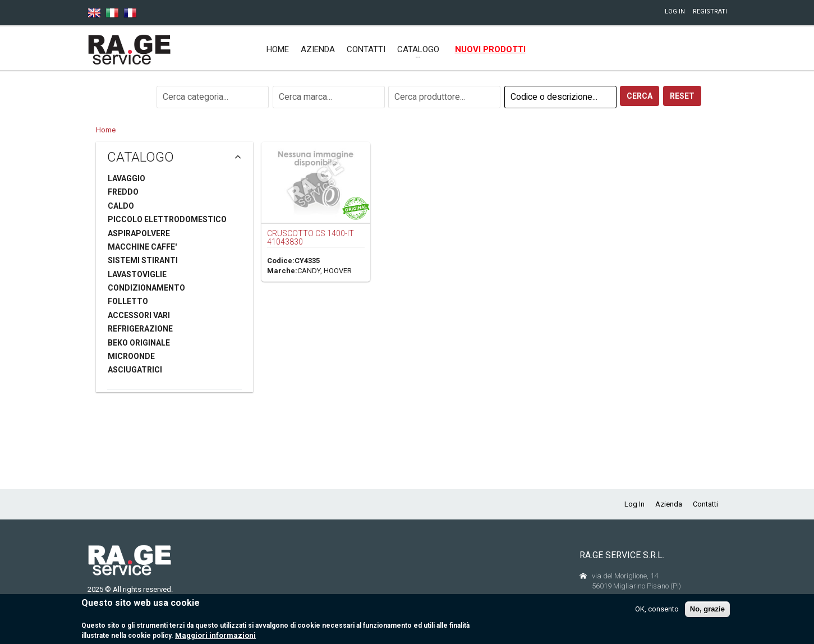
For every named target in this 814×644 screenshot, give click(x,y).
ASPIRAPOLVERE (139, 233)
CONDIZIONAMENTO (146, 288)
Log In (675, 12)
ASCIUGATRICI (135, 370)
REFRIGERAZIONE (140, 329)
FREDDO (123, 192)
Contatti (366, 49)
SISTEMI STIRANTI (143, 260)
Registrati (710, 12)
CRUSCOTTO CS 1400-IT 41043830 (311, 238)
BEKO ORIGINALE (139, 343)
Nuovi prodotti (490, 49)
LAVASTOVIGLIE (137, 274)
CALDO (121, 206)
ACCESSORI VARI (139, 315)
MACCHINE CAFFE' (142, 247)
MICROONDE (131, 356)
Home (278, 49)
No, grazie (707, 613)
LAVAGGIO (127, 178)
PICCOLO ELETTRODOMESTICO (167, 219)
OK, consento (657, 613)
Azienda (318, 49)
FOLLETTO (128, 301)
